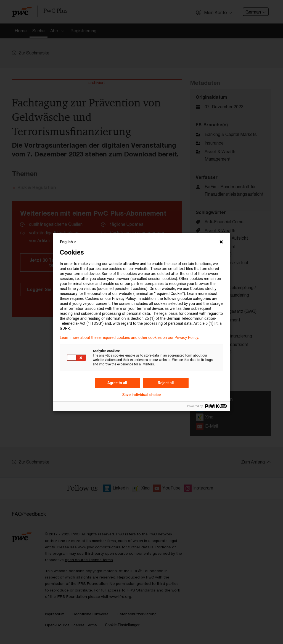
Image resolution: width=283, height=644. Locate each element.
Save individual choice (141, 395)
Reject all (166, 383)
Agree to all (117, 383)
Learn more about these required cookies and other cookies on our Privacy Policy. (130, 337)
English (69, 242)
